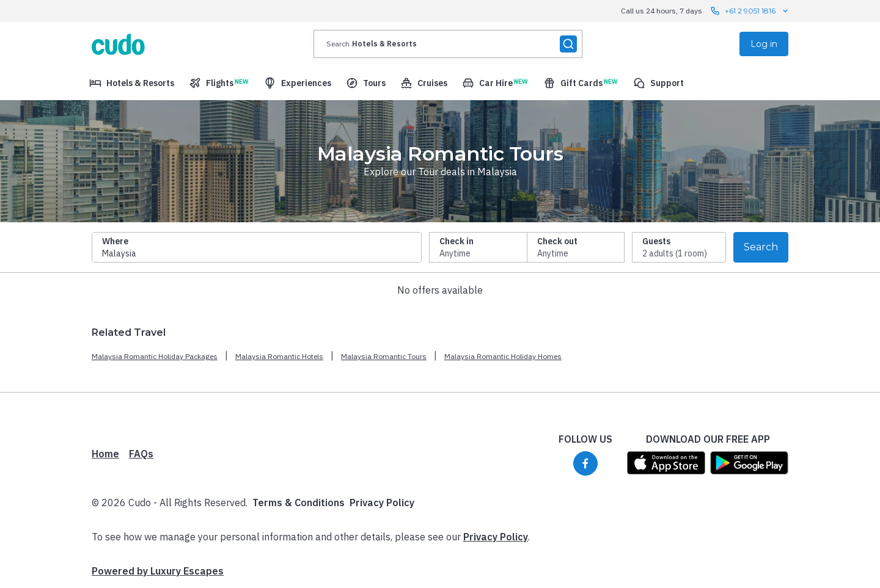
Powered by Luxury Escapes (158, 571)
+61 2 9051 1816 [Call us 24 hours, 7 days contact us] (750, 11)
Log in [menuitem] (764, 44)
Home (105, 454)
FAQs (141, 454)
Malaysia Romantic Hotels (279, 356)
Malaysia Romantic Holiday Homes (503, 356)
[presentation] (448, 44)
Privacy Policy (382, 503)
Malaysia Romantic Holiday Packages (155, 356)
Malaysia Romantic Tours (384, 356)
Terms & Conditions (299, 503)
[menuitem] (132, 83)
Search (761, 247)
